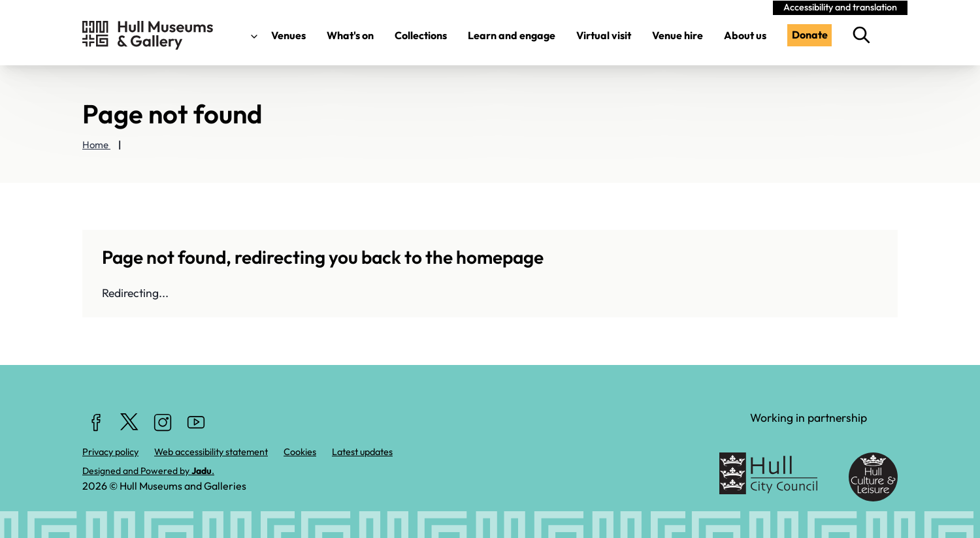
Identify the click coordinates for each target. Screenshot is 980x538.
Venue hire (678, 35)
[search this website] (865, 35)
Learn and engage (512, 35)
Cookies (300, 452)
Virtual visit (604, 35)
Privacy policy (110, 452)
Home (96, 145)
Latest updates (362, 452)
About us (745, 35)
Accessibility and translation (840, 7)
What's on (350, 35)
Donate (810, 35)
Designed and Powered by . (148, 471)
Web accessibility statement (211, 452)
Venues (275, 35)
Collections (421, 35)
